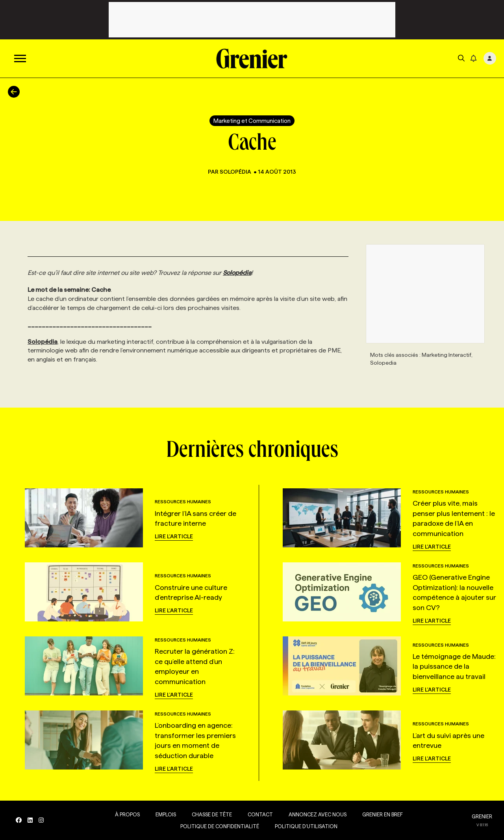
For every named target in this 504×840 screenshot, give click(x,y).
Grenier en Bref (383, 814)
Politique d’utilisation (306, 826)
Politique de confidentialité (220, 826)
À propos (127, 814)
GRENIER (482, 816)
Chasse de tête (212, 814)
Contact (260, 814)
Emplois (166, 814)
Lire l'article (174, 536)
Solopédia (236, 172)
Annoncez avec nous (318, 814)
